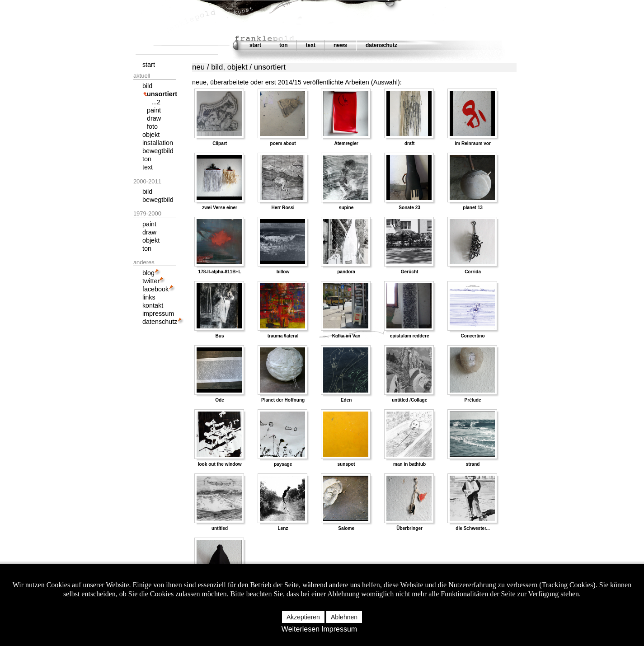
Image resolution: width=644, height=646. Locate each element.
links (149, 297)
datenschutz (381, 45)
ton (284, 45)
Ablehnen (344, 617)
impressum (158, 314)
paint (154, 110)
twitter (151, 281)
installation (158, 143)
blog (148, 273)
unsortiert (162, 94)
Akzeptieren (303, 617)
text (311, 45)
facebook (155, 289)
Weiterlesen (301, 629)
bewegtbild (158, 151)
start (255, 45)
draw (154, 118)
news (340, 45)
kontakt (153, 305)
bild (147, 86)
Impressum (339, 629)
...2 (156, 102)
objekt (151, 135)
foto (152, 126)
